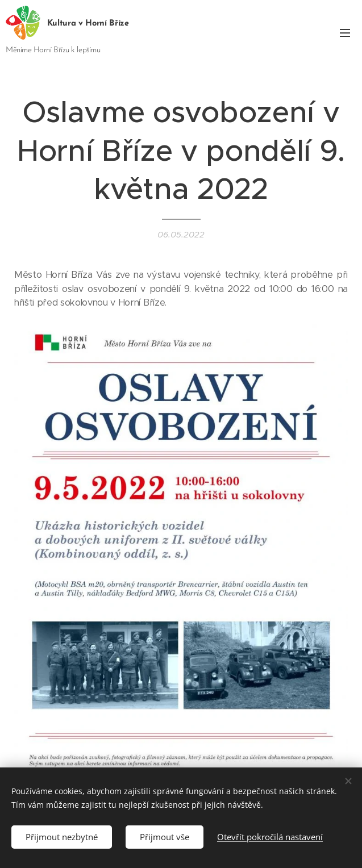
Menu (345, 33)
